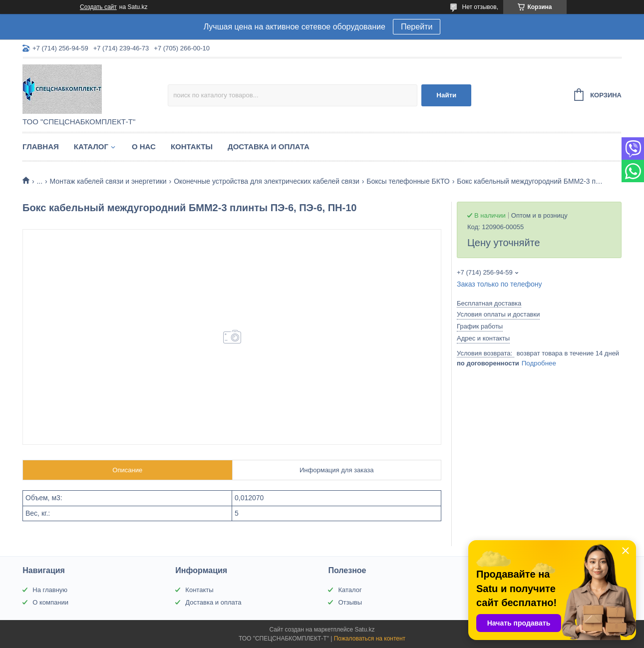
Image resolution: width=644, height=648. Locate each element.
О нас (144, 147)
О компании (50, 602)
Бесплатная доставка (489, 303)
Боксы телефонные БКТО (408, 181)
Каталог (91, 147)
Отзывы (350, 602)
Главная (41, 147)
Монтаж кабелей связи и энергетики (108, 181)
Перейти (417, 27)
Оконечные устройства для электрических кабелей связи (267, 181)
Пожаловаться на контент (370, 639)
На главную (50, 590)
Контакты (192, 147)
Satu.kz (364, 630)
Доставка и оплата (269, 147)
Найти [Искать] (446, 95)
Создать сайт (98, 7)
